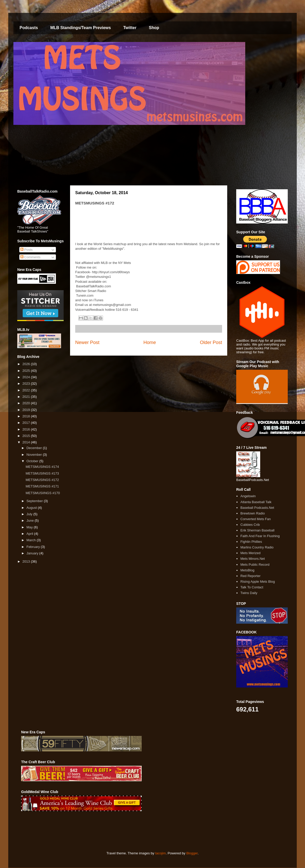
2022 (27, 390)
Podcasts (29, 28)
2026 (27, 364)
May (30, 527)
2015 (27, 436)
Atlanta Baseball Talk (256, 502)
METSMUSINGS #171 (42, 486)
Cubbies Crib (250, 525)
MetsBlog (247, 570)
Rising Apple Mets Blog (258, 582)
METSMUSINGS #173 (42, 473)
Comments (30, 257)
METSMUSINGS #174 (42, 467)
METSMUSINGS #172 (42, 480)
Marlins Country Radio (257, 547)
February (34, 547)
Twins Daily (249, 593)
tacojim (160, 853)
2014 (27, 442)
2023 (27, 384)
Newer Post (87, 342)
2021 (27, 397)
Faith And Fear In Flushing (260, 536)
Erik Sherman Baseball (257, 530)
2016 (27, 429)
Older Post (211, 342)
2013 (27, 561)
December (35, 448)
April (30, 534)
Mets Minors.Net (253, 559)
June (31, 521)
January (33, 553)
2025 (27, 371)
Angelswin (248, 496)
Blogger (192, 853)
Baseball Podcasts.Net (257, 508)
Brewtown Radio (253, 513)
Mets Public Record (255, 565)
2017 (27, 423)
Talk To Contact (252, 587)
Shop (154, 28)
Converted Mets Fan (256, 519)
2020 (27, 403)
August (32, 508)
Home (150, 342)
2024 (27, 377)
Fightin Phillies (251, 542)
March (32, 540)
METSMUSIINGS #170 (43, 493)
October (33, 461)
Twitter (130, 28)
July (30, 514)
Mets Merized (250, 553)
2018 (27, 416)
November (35, 455)
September (35, 501)
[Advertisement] (115, 831)
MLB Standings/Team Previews (81, 28)
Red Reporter (250, 576)
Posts (27, 250)
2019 (27, 410)
